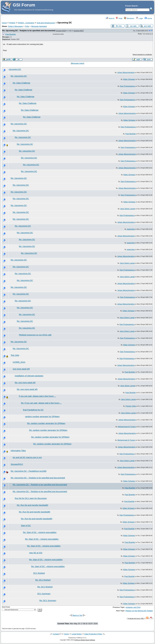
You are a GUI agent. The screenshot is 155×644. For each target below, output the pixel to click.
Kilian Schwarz (129, 79)
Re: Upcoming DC (19, 76)
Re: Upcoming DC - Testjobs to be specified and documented (29, 31)
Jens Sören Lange (128, 209)
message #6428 (61, 31)
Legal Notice (77, 634)
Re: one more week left (25, 383)
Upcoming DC (15, 69)
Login (139, 18)
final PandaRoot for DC (33, 410)
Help (119, 18)
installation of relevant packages (29, 376)
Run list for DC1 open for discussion (31, 498)
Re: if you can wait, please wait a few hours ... (41, 403)
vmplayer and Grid (133, 607)
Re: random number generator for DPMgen (46, 423)
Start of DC (26, 526)
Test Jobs (15, 355)
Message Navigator (39, 26)
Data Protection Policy (93, 634)
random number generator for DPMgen (42, 417)
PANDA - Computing (26, 23)
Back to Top (77, 615)
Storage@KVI (17, 464)
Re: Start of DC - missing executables (40, 532)
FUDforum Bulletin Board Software (85, 640)
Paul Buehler (11, 34)
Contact (56, 634)
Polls (27, 26)
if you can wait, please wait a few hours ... (37, 396)
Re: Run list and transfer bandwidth (32, 505)
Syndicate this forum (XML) (136, 618)
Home (148, 18)
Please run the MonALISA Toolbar (139, 611)
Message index (78, 63)
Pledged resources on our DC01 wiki (35, 335)
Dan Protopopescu (128, 86)
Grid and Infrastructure (46, 23)
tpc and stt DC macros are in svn (27, 457)
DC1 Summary (44, 594)
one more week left (21, 369)
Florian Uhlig (131, 406)
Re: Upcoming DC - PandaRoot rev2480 (29, 471)
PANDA (12, 23)
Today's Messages (15, 26)
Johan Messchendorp (126, 72)
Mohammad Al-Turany (127, 427)
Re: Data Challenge (21, 83)
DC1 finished (39, 573)
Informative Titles (18, 451)
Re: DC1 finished (43, 580)
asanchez (131, 229)
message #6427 (78, 31)
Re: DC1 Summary (48, 601)
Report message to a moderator (142, 55)
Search (110, 18)
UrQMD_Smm (19, 362)
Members (129, 18)
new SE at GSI (36, 553)
